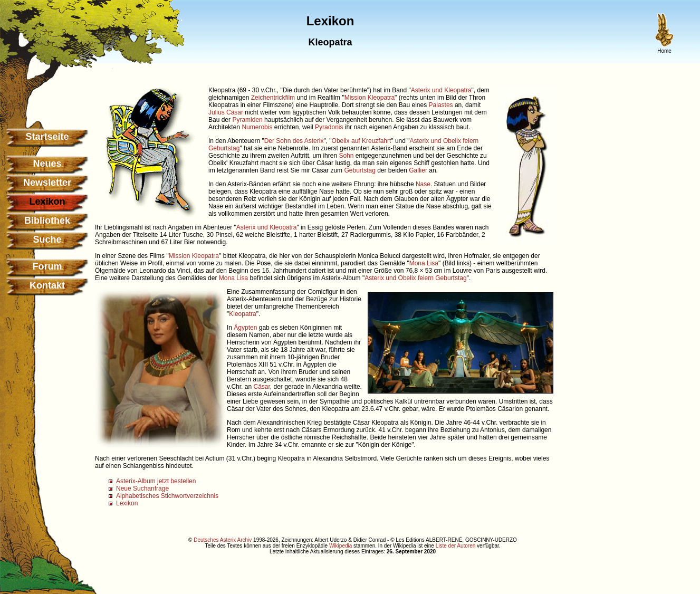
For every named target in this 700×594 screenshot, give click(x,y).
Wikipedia (341, 546)
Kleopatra (242, 314)
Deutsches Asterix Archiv (223, 540)
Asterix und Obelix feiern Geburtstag (415, 278)
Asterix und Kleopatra (441, 90)
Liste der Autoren (456, 546)
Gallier (418, 170)
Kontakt (47, 285)
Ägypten (245, 328)
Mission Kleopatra (370, 98)
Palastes (441, 105)
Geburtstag (359, 170)
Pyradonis (329, 127)
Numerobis (257, 127)
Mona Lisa (424, 263)
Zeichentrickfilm (273, 98)
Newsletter (47, 183)
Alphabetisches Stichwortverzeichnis (167, 496)
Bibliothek (47, 221)
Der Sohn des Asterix (294, 141)
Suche (47, 239)
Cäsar (261, 387)
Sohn (346, 156)
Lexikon (127, 503)
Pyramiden (247, 120)
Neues (47, 164)
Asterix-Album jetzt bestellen (156, 481)
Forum (47, 266)
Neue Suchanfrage (142, 488)
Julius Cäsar (226, 112)
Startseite (47, 137)
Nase (423, 184)
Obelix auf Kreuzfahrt (362, 141)
